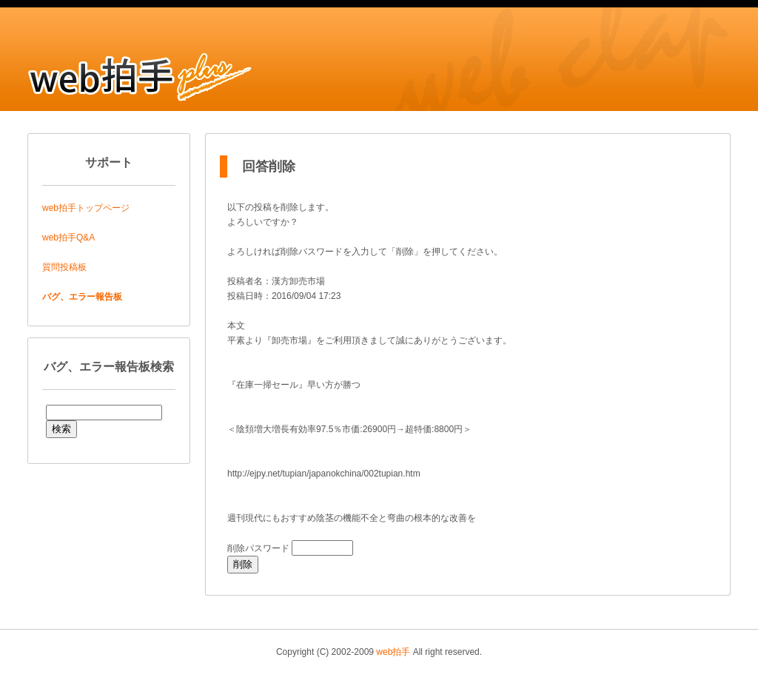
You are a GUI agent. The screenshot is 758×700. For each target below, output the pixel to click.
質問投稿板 (64, 267)
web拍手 (393, 652)
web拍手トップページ (86, 208)
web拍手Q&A (68, 238)
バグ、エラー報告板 (82, 297)
